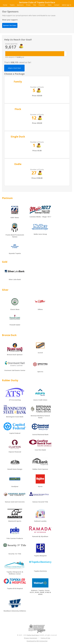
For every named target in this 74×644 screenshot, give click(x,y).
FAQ (35, 5)
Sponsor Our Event (10, 25)
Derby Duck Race (33, 635)
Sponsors (20, 5)
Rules (50, 5)
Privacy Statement (31, 638)
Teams (12, 5)
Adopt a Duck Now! (14, 68)
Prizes (28, 5)
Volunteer (42, 5)
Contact (57, 5)
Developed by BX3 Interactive (37, 641)
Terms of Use (45, 638)
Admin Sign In (67, 5)
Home (5, 5)
